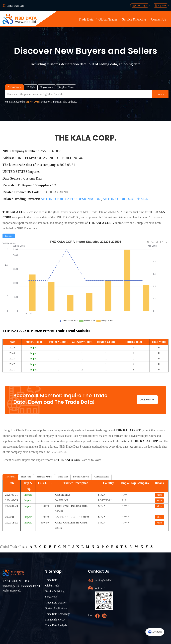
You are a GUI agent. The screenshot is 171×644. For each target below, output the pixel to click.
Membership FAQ (55, 620)
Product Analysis (81, 477)
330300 (49, 192)
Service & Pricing (134, 19)
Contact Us (159, 19)
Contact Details (102, 477)
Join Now (147, 400)
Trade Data (86, 19)
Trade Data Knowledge (58, 614)
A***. (125, 495)
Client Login (140, 6)
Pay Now (161, 6)
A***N (125, 506)
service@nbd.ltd (103, 580)
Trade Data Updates (56, 603)
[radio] (9, 236)
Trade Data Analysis (56, 625)
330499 (45, 506)
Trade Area (26, 477)
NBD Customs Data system (116, 217)
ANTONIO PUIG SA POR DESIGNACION (71, 199)
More (159, 495)
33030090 (61, 192)
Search (160, 94)
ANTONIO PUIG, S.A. (119, 199)
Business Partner (44, 477)
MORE (144, 199)
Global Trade (52, 586)
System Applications (56, 608)
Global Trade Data (15, 6)
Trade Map (63, 477)
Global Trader (108, 19)
